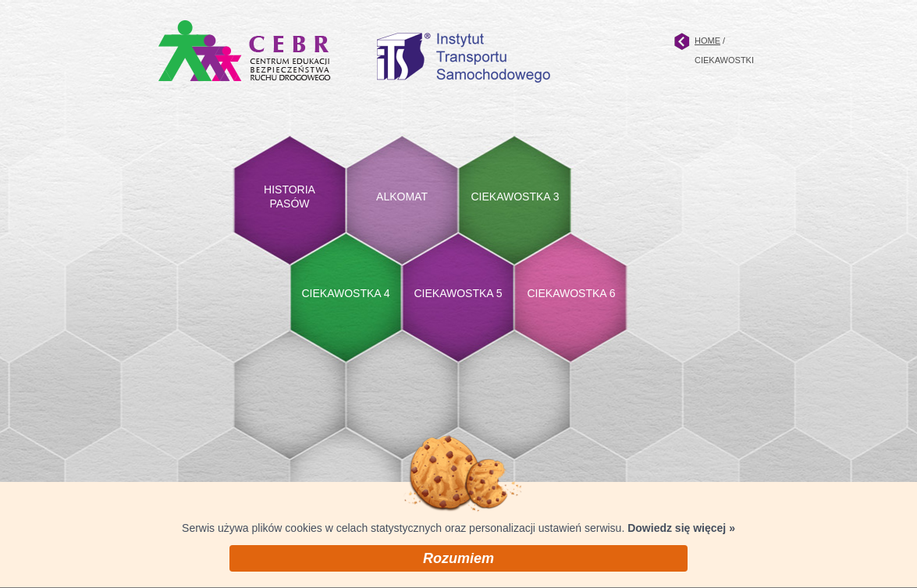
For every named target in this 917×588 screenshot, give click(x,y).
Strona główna (682, 41)
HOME (707, 41)
